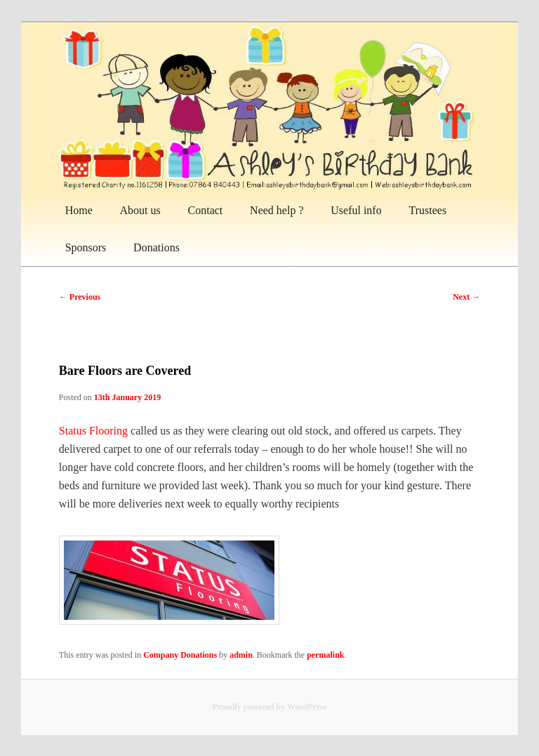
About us (140, 210)
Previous (80, 297)
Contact (206, 210)
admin (241, 655)
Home (79, 210)
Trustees (427, 210)
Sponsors (86, 247)
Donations (157, 247)
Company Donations (180, 655)
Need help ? (277, 210)
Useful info (356, 210)
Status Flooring (93, 431)
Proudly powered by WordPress (270, 707)
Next (466, 297)
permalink (325, 655)
